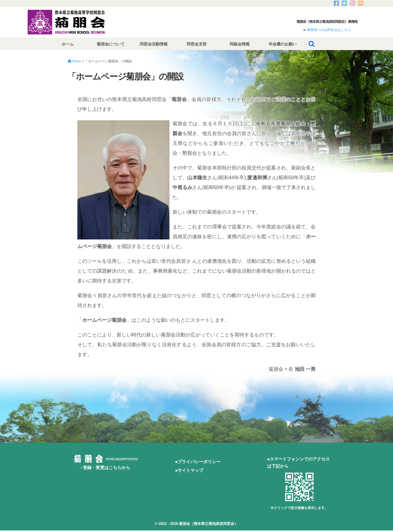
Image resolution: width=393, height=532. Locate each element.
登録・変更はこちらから (107, 468)
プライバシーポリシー (199, 462)
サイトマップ (190, 470)
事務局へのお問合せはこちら (329, 30)
